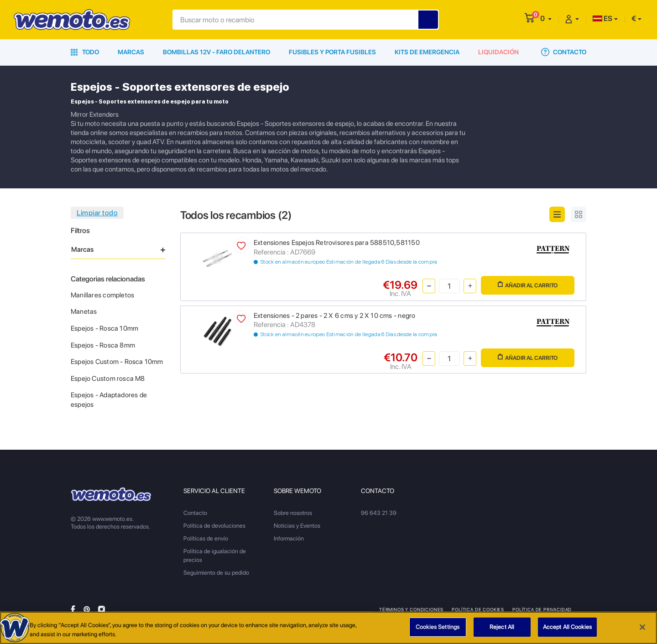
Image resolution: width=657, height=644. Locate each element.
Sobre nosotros (293, 513)
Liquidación (498, 52)
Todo (85, 52)
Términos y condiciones (411, 609)
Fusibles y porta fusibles (332, 52)
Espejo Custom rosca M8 (108, 379)
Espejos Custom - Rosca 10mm (117, 362)
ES (602, 18)
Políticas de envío (206, 538)
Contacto (564, 52)
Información (289, 538)
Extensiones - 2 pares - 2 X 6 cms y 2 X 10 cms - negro (334, 316)
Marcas (131, 52)
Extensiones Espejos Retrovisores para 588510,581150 (337, 243)
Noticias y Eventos (297, 526)
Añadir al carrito (528, 285)
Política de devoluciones (214, 526)
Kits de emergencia (427, 52)
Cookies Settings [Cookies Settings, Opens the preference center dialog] (438, 627)
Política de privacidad (542, 609)
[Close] (642, 627)
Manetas (84, 312)
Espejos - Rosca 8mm (103, 345)
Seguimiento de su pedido (216, 573)
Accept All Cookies (567, 627)
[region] (328, 628)
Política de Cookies (478, 609)
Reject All (502, 627)
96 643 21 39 (379, 513)
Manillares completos (102, 295)
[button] (546, 18)
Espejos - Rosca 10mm (104, 328)
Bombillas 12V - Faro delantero (216, 52)
